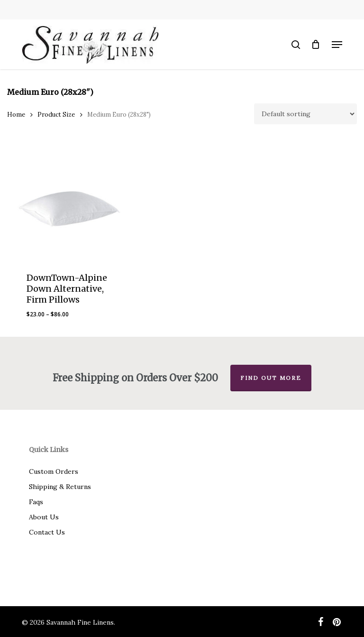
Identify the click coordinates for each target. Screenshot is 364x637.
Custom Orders (54, 471)
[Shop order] (305, 114)
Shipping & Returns (60, 487)
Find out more (271, 378)
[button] (337, 45)
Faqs (36, 502)
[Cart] (316, 45)
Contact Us (47, 532)
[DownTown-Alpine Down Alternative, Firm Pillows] (69, 204)
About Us (44, 517)
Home (16, 115)
